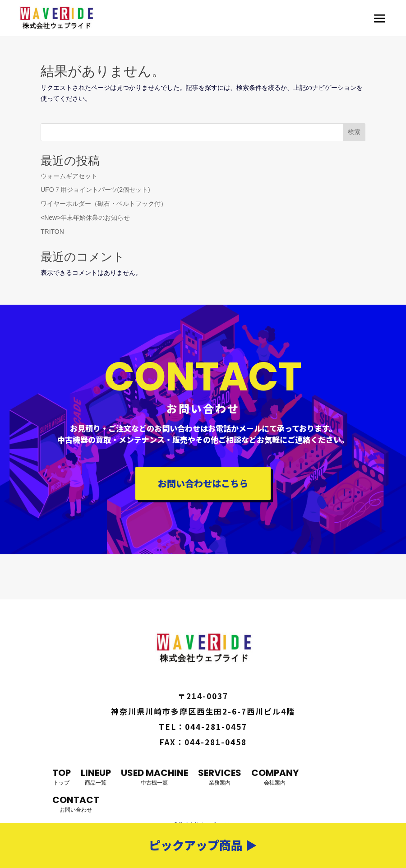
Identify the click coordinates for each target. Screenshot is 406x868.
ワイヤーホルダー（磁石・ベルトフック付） (104, 204)
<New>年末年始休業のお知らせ (85, 218)
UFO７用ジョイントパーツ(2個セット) (95, 190)
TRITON (52, 232)
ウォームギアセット (69, 176)
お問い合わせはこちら (203, 483)
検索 (354, 132)
